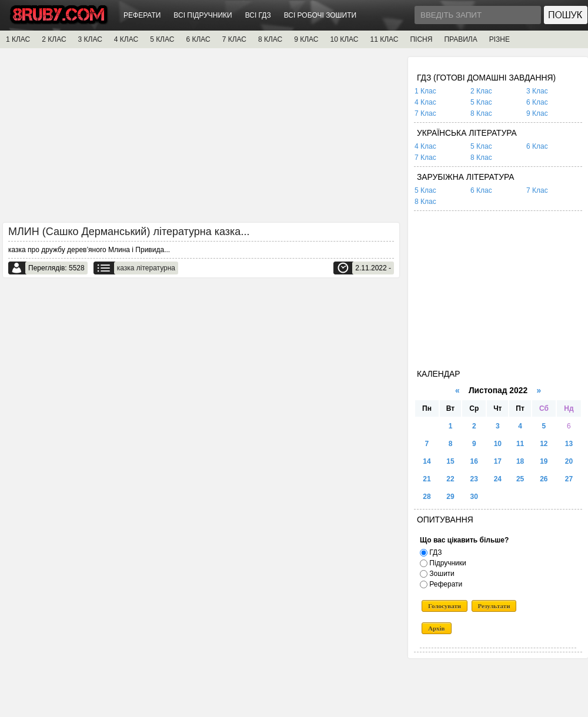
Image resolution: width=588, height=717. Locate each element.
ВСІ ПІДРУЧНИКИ (203, 15)
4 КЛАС (126, 39)
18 (520, 461)
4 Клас (425, 102)
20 (569, 461)
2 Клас (481, 91)
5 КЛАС (162, 39)
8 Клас (481, 113)
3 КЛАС (90, 39)
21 (427, 479)
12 (544, 444)
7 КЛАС (234, 39)
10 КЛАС (345, 39)
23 (474, 479)
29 (450, 497)
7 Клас (425, 113)
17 (498, 461)
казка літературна (146, 268)
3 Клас (537, 91)
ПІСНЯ (421, 39)
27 (569, 479)
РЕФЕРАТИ (142, 15)
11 (520, 444)
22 (450, 479)
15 (450, 461)
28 (427, 497)
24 (498, 479)
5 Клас (481, 102)
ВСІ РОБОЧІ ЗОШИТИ (320, 15)
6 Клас (537, 102)
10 (498, 444)
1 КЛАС (18, 39)
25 (520, 479)
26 (544, 479)
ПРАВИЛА (460, 39)
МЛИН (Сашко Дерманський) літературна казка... (129, 232)
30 (474, 497)
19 (544, 461)
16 (474, 461)
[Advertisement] (201, 139)
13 (569, 444)
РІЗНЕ (500, 39)
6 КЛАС (198, 39)
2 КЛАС (54, 39)
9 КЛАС (306, 39)
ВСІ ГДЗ (258, 15)
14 (427, 461)
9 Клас (537, 113)
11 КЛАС (384, 39)
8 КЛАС (270, 39)
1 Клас (425, 91)
